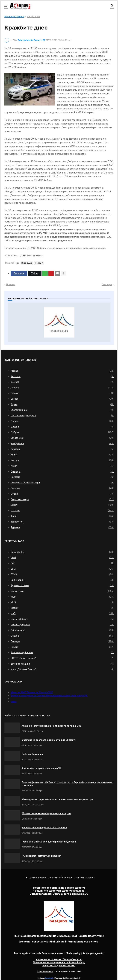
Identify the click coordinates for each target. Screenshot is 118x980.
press (14, 702)
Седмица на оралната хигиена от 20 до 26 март (48, 740)
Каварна (62, 449)
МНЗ (62, 602)
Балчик (62, 393)
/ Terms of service (59, 959)
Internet (62, 382)
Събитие (62, 511)
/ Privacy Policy (59, 962)
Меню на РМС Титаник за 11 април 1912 (32, 692)
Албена (62, 388)
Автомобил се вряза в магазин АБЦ (41, 768)
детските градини (62, 664)
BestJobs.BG (62, 552)
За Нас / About (38, 878)
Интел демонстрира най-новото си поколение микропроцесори (57, 799)
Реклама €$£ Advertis (61, 878)
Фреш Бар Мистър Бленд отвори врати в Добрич (49, 842)
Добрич (62, 432)
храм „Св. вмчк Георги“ (62, 669)
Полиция (39, 263)
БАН (62, 563)
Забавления (62, 438)
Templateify (49, 978)
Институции (33, 17)
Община (62, 636)
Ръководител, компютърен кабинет (42, 856)
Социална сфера (62, 499)
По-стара (107, 284)
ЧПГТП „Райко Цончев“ (62, 658)
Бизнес (62, 399)
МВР (62, 597)
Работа (62, 647)
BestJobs (62, 376)
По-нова (11, 284)
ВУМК (62, 574)
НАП (62, 613)
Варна (62, 404)
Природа (62, 471)
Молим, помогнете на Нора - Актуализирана (47, 813)
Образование (62, 630)
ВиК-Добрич (62, 580)
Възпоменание (62, 410)
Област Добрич (62, 619)
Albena (62, 371)
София (62, 494)
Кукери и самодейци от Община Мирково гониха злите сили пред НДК (49, 695)
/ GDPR (59, 965)
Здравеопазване (62, 585)
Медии (62, 608)
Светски (62, 488)
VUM (62, 558)
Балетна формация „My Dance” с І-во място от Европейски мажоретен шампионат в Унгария (68, 784)
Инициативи (62, 444)
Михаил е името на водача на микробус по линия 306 (52, 726)
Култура (62, 460)
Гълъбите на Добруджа (62, 416)
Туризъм (62, 527)
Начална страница (14, 17)
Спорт (62, 505)
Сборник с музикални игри (62, 483)
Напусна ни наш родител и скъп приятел (44, 827)
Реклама (62, 477)
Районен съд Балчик (62, 652)
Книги (62, 455)
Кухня (62, 466)
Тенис (62, 516)
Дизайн (62, 427)
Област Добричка (62, 625)
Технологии (62, 522)
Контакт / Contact (85, 878)
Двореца (62, 421)
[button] (6, 6)
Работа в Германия (32, 754)
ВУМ (62, 569)
